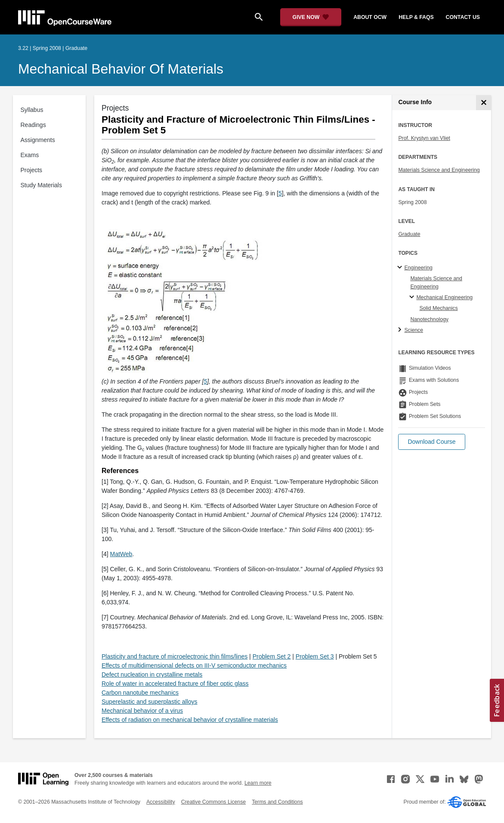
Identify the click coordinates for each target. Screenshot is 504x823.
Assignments (38, 140)
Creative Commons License (213, 802)
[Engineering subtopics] (401, 268)
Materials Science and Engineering (439, 170)
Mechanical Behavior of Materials (121, 69)
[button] (431, 442)
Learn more (258, 783)
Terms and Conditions (277, 802)
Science (414, 330)
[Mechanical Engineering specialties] (413, 297)
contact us (463, 17)
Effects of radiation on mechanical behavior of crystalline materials (190, 720)
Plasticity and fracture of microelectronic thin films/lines (175, 656)
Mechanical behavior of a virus (142, 711)
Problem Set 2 (272, 656)
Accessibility (161, 802)
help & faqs (416, 17)
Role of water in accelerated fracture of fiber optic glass (175, 684)
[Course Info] (484, 103)
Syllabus (32, 110)
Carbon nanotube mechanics (140, 693)
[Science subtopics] (401, 330)
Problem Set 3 (315, 656)
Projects (32, 170)
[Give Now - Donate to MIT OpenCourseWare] (311, 17)
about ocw (370, 17)
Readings (33, 125)
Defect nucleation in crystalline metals (152, 674)
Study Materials (41, 185)
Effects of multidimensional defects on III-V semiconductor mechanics (194, 665)
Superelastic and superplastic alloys (150, 702)
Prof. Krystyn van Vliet (424, 138)
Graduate (409, 234)
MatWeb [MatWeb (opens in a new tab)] (121, 554)
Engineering (418, 268)
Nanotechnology (429, 319)
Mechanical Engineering (444, 297)
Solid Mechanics (438, 308)
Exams (30, 155)
